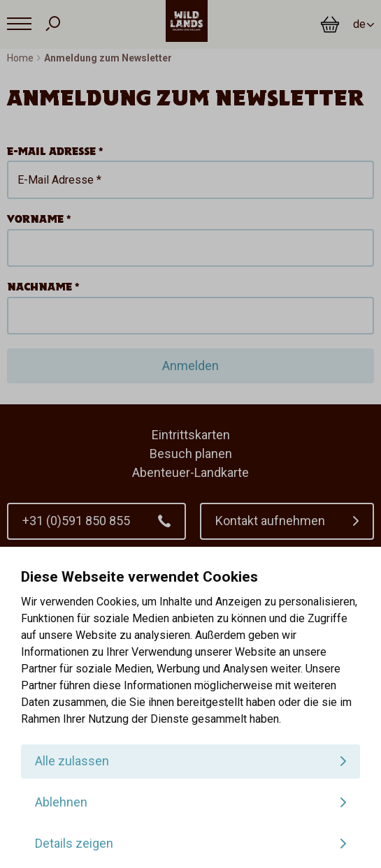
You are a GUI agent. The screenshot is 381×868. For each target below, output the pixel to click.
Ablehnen (61, 802)
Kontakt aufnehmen (270, 521)
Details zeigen (74, 843)
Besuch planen (191, 454)
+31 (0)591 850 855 (76, 521)
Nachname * (43, 287)
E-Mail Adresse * (55, 151)
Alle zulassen (72, 761)
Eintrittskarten (191, 435)
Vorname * (39, 219)
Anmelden (190, 366)
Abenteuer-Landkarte (190, 472)
